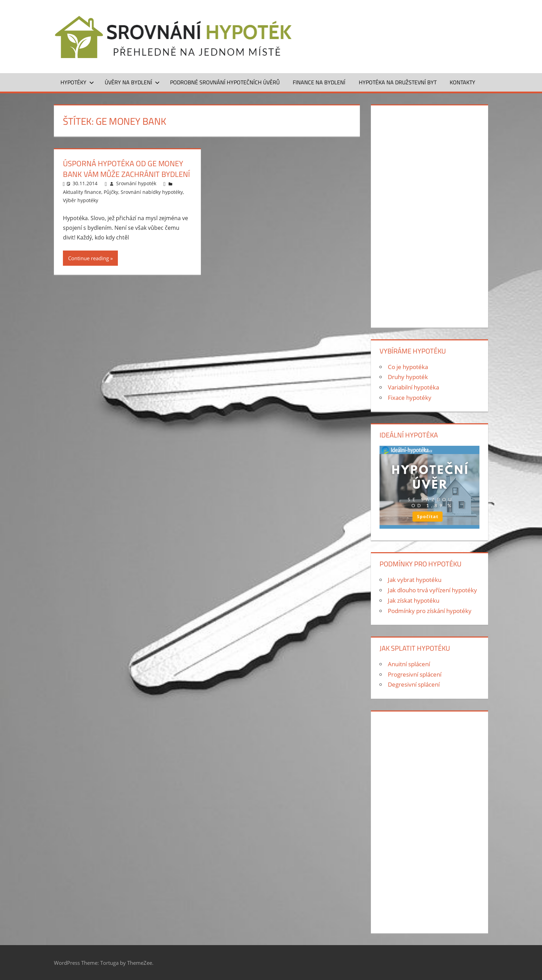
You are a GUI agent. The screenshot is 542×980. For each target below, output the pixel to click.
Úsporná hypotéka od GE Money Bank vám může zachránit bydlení (126, 169)
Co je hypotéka (408, 367)
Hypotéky (77, 82)
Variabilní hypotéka (413, 387)
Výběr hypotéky (81, 200)
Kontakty (462, 82)
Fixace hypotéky (410, 398)
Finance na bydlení (319, 82)
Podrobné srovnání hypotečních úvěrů (225, 82)
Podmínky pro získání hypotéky (430, 611)
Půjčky (111, 192)
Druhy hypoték (408, 377)
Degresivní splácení (414, 684)
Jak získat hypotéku (414, 600)
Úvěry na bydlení (132, 82)
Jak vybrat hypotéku (415, 580)
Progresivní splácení (415, 674)
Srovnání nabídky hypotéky (152, 192)
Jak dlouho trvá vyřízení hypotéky (432, 590)
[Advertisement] (429, 215)
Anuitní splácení (409, 664)
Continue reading (88, 258)
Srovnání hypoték (136, 183)
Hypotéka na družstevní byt (398, 82)
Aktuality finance (82, 192)
